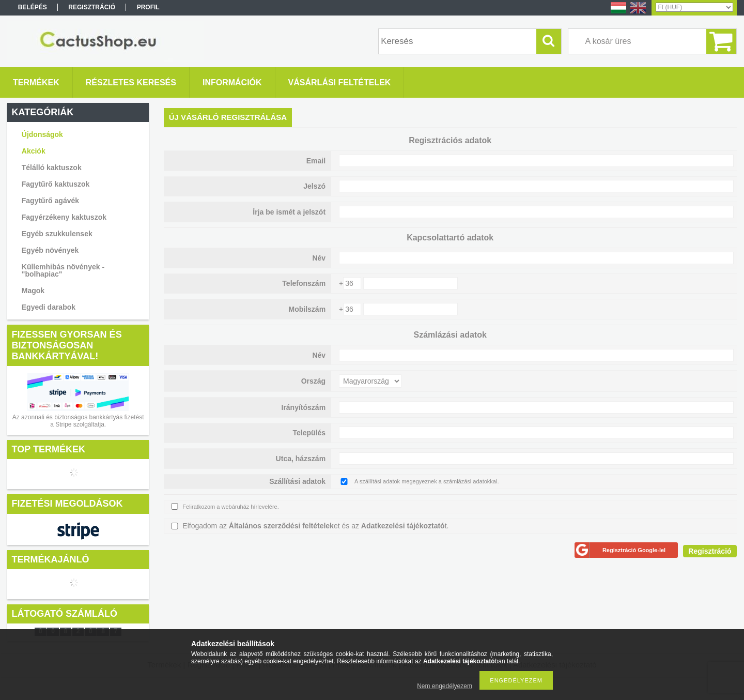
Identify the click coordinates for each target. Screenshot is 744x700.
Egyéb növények (50, 250)
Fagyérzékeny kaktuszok (64, 217)
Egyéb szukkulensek (57, 234)
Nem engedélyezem (445, 686)
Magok (33, 291)
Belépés (33, 7)
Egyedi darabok (49, 307)
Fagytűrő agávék (50, 201)
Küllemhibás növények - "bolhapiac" (63, 270)
